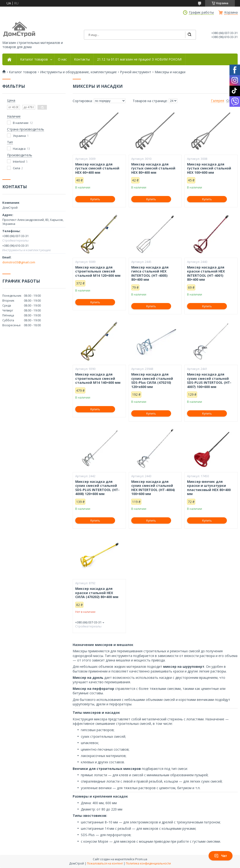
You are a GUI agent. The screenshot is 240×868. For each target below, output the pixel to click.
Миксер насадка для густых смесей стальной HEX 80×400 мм (153, 168)
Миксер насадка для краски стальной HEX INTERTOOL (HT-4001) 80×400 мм (206, 273)
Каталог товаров (34, 59)
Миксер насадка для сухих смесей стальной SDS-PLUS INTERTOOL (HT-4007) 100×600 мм (209, 380)
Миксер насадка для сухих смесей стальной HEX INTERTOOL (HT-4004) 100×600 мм (153, 488)
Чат (221, 856)
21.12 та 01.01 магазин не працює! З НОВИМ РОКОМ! (139, 59)
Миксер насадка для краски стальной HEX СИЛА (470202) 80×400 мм (97, 593)
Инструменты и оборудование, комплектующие (78, 72)
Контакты (82, 59)
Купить (95, 199)
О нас (62, 59)
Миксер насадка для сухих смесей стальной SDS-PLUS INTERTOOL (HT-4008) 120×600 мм (97, 488)
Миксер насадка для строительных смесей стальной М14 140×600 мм (98, 378)
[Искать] (189, 35)
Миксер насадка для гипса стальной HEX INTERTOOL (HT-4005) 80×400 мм (150, 273)
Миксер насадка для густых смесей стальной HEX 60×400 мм (97, 168)
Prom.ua (141, 859)
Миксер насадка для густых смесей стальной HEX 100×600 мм (209, 168)
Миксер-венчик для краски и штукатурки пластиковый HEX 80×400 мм (209, 488)
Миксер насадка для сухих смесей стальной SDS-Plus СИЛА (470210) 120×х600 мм (152, 380)
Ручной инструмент (136, 72)
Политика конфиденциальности (148, 863)
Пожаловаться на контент (105, 863)
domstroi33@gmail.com (19, 262)
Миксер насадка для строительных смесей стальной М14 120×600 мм (98, 271)
